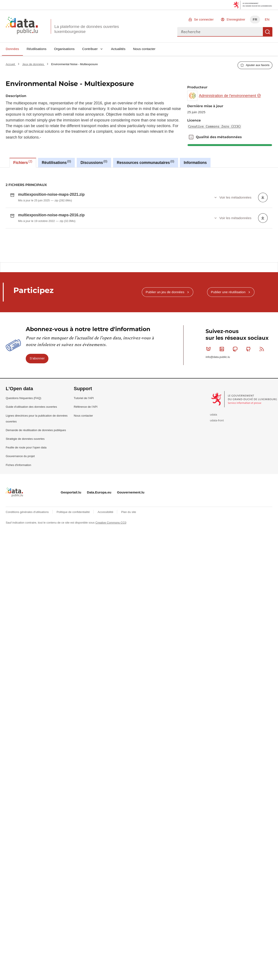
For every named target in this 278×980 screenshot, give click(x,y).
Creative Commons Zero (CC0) (215, 126)
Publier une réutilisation (228, 388)
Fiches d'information (18, 561)
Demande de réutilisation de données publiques (36, 526)
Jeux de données (34, 64)
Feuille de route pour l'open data (26, 544)
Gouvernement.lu (131, 588)
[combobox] (220, 32)
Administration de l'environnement (230, 96)
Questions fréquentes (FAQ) (23, 494)
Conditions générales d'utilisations (28, 608)
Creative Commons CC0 (111, 619)
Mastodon (236, 445)
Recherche (268, 32)
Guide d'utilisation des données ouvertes (31, 503)
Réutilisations (37, 49)
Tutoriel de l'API (84, 494)
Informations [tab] (195, 163)
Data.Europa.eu (99, 588)
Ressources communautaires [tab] (145, 162)
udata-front (217, 517)
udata (213, 511)
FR (255, 19)
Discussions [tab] (94, 162)
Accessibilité (106, 608)
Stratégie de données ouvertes (25, 535)
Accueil (11, 64)
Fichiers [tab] (23, 162)
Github (249, 445)
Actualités (118, 49)
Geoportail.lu (71, 588)
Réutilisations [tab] (56, 162)
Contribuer (90, 49)
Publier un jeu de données (165, 388)
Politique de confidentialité (74, 608)
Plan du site (129, 608)
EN (267, 19)
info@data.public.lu (218, 453)
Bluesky (209, 445)
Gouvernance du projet (20, 552)
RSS (263, 445)
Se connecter (204, 19)
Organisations (64, 49)
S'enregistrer (236, 19)
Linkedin (223, 445)
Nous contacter (144, 49)
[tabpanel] (139, 263)
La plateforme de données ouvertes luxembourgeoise (87, 29)
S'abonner (37, 454)
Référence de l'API (86, 503)
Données (12, 49)
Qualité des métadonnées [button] (191, 137)
